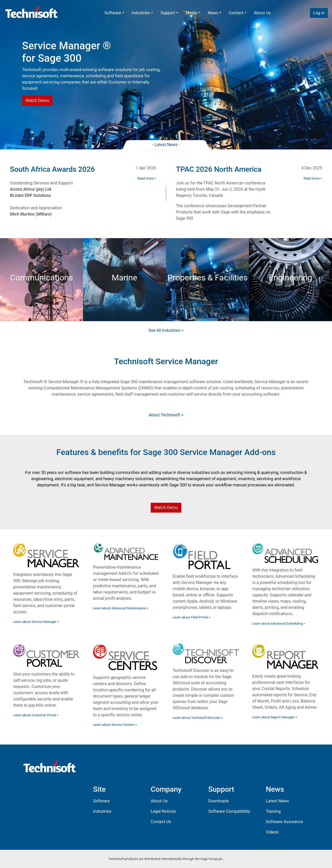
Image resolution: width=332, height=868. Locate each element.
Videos (272, 832)
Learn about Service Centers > (115, 725)
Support (168, 13)
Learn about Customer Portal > (36, 715)
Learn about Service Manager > (36, 622)
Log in (319, 13)
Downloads (219, 801)
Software (113, 13)
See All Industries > (166, 330)
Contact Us (161, 822)
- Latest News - (166, 145)
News (213, 13)
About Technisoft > (166, 415)
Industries (141, 13)
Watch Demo (37, 101)
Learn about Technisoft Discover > (198, 718)
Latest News (277, 801)
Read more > (147, 178)
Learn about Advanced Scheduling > (279, 624)
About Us (262, 13)
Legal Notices (163, 811)
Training (273, 811)
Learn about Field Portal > (192, 617)
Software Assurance (284, 822)
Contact (236, 13)
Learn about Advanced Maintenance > (121, 608)
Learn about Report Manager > (275, 717)
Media (191, 13)
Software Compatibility (229, 811)
